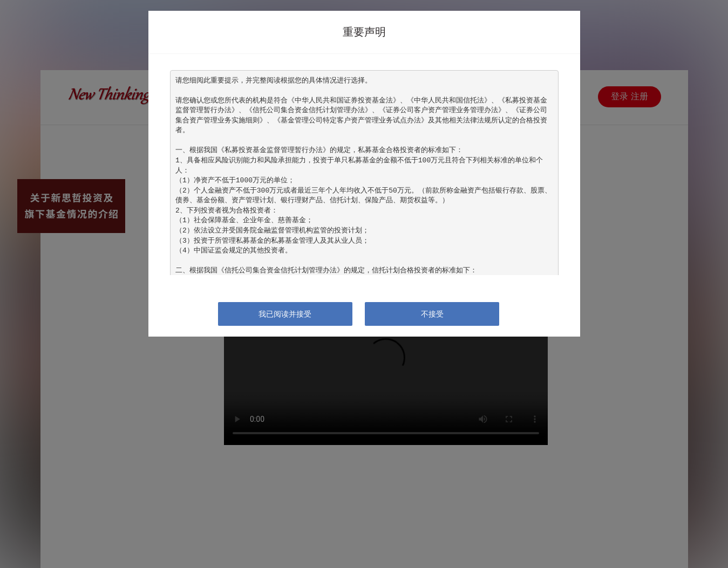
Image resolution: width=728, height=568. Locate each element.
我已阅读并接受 (285, 314)
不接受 (432, 314)
